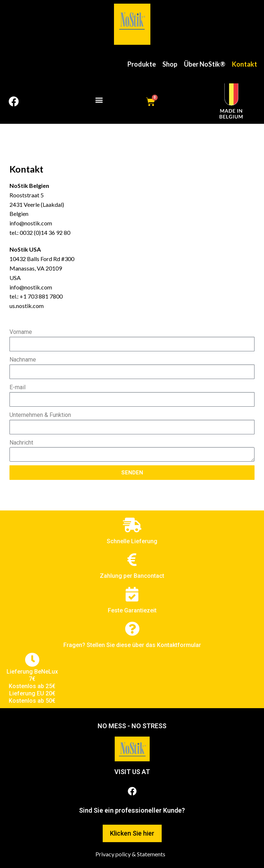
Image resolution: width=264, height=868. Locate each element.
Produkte (142, 64)
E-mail (17, 387)
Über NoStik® (205, 64)
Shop (170, 64)
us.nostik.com (27, 306)
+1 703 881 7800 (41, 296)
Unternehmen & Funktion (40, 415)
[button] (99, 100)
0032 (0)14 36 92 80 (45, 232)
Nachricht (21, 443)
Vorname (21, 332)
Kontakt (245, 64)
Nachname (23, 360)
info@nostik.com (31, 223)
